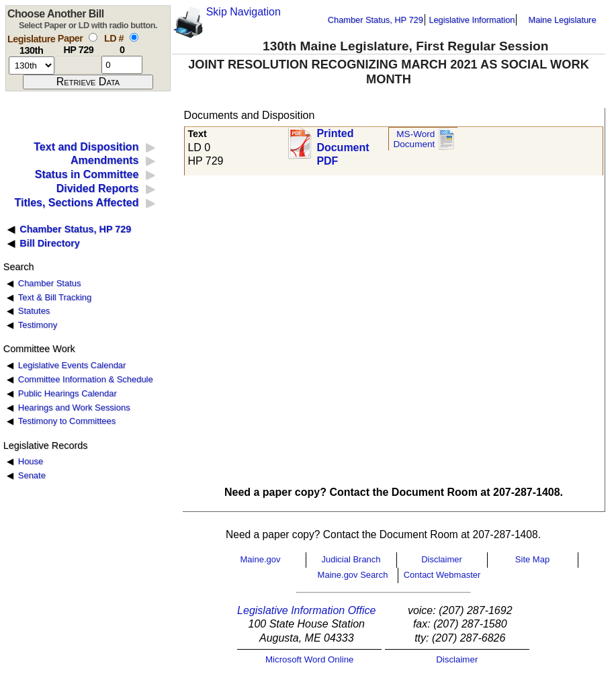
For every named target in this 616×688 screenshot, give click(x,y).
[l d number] (122, 65)
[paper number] (78, 65)
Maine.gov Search (353, 575)
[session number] (32, 66)
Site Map (532, 559)
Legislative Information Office (306, 610)
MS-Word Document (414, 139)
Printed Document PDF (343, 143)
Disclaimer (442, 559)
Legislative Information (472, 20)
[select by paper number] (93, 37)
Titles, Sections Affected (76, 203)
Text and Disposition (86, 147)
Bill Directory (50, 243)
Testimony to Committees (67, 421)
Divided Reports (98, 188)
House (31, 461)
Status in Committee (87, 174)
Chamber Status (50, 283)
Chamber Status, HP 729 (376, 20)
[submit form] (88, 82)
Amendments (104, 160)
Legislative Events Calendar (72, 365)
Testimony (38, 325)
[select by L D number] (134, 37)
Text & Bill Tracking (55, 297)
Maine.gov (261, 559)
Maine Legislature (562, 20)
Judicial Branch (351, 559)
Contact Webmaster (442, 575)
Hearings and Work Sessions (74, 407)
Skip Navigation (244, 12)
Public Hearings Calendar (68, 393)
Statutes (34, 311)
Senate (32, 475)
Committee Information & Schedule (86, 379)
